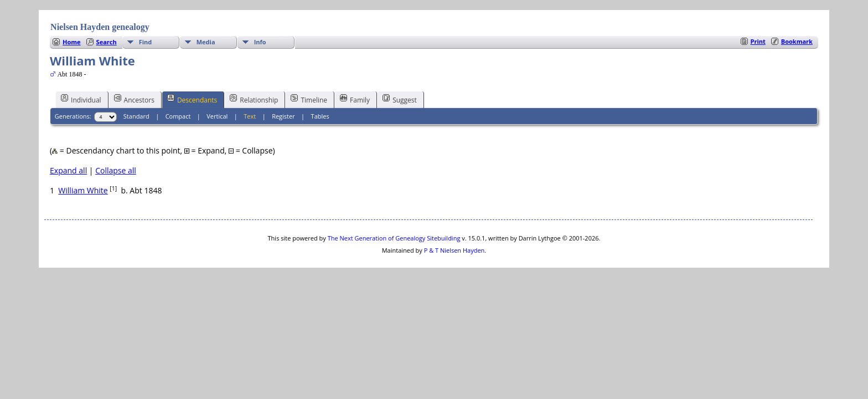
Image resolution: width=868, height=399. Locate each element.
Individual (81, 99)
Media (206, 42)
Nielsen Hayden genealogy (100, 27)
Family (355, 99)
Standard (136, 116)
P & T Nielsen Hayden (454, 250)
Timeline (309, 99)
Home (72, 42)
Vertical (217, 116)
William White (83, 190)
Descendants (192, 99)
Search (107, 42)
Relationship (254, 99)
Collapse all (116, 170)
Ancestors (134, 99)
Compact (178, 116)
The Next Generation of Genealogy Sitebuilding (394, 238)
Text (250, 116)
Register (283, 116)
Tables (320, 116)
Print (758, 41)
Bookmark (797, 41)
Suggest (400, 99)
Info (260, 42)
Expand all (68, 170)
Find (146, 42)
